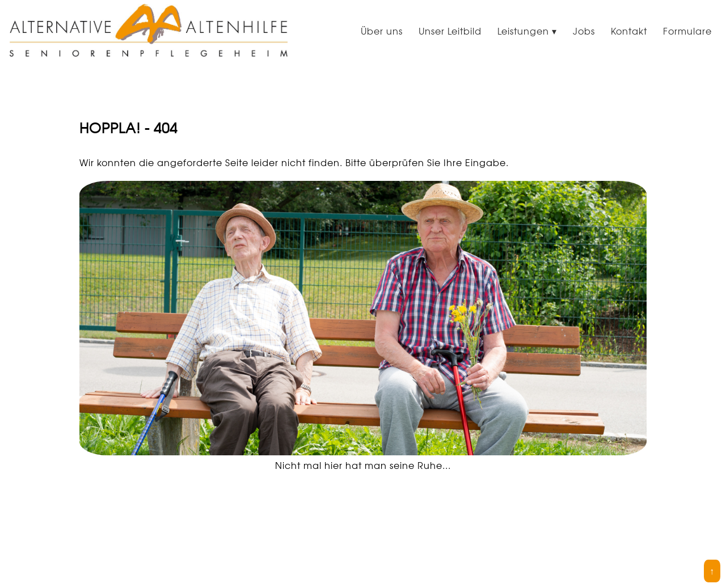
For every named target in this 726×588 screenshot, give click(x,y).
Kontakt (629, 31)
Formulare (687, 31)
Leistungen (523, 31)
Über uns (382, 31)
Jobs (584, 31)
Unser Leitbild (450, 31)
